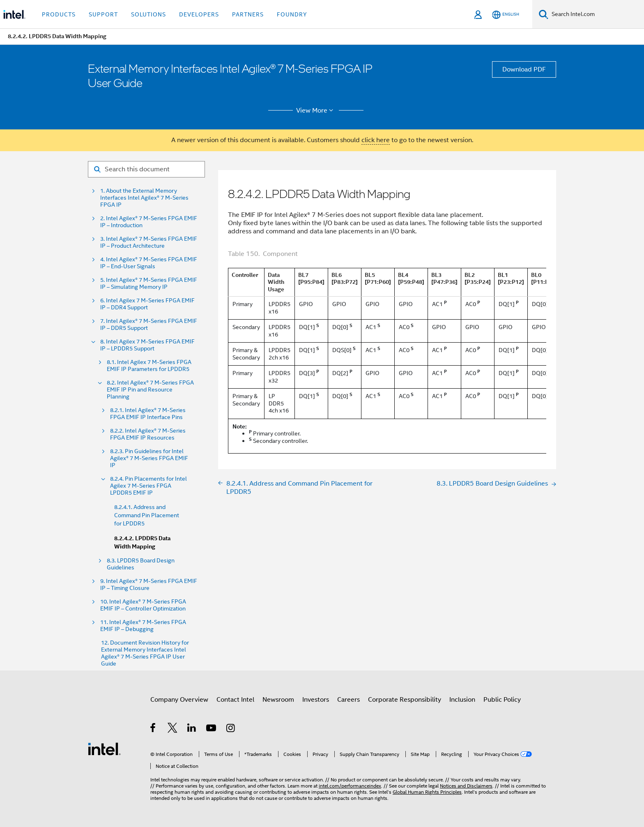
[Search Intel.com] (596, 14)
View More (316, 111)
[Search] (544, 14)
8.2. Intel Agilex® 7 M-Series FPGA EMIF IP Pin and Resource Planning (150, 390)
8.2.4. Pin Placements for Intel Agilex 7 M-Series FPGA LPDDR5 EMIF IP (148, 486)
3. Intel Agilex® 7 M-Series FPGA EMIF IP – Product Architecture (149, 242)
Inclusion (462, 700)
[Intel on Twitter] (173, 729)
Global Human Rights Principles (427, 792)
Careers (348, 700)
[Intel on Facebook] (153, 729)
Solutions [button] (148, 14)
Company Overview (179, 700)
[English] (506, 15)
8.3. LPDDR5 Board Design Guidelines (141, 564)
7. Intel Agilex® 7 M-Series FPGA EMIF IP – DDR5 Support (149, 325)
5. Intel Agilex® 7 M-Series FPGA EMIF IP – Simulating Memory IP (149, 283)
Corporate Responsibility (405, 700)
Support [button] (103, 14)
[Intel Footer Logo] (104, 749)
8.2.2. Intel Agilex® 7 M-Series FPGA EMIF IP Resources (148, 434)
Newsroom (278, 700)
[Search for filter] (146, 169)
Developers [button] (199, 14)
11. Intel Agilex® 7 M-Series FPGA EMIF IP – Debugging (143, 626)
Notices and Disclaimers (466, 786)
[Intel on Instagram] (231, 729)
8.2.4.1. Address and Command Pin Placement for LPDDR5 (147, 515)
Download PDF (524, 69)
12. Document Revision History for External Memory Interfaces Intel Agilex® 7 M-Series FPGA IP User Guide (145, 653)
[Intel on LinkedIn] (192, 729)
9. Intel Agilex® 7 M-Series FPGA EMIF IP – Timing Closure (149, 585)
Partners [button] (248, 14)
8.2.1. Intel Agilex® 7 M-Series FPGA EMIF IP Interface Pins (148, 414)
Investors (316, 700)
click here (376, 140)
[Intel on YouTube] (212, 729)
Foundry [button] (292, 14)
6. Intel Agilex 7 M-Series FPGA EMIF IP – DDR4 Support (147, 304)
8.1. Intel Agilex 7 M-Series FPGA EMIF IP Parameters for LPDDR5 (149, 366)
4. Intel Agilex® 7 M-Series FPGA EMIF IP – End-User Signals (149, 263)
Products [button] (59, 14)
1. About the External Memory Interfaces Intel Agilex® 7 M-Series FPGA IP (144, 198)
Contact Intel (235, 700)
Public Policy (502, 700)
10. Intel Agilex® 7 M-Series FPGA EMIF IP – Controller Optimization (143, 605)
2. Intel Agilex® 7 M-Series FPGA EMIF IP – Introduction (149, 222)
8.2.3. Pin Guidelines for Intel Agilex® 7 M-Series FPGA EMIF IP (149, 458)
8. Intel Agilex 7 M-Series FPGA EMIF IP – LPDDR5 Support (147, 345)
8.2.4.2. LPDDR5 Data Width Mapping (142, 543)
